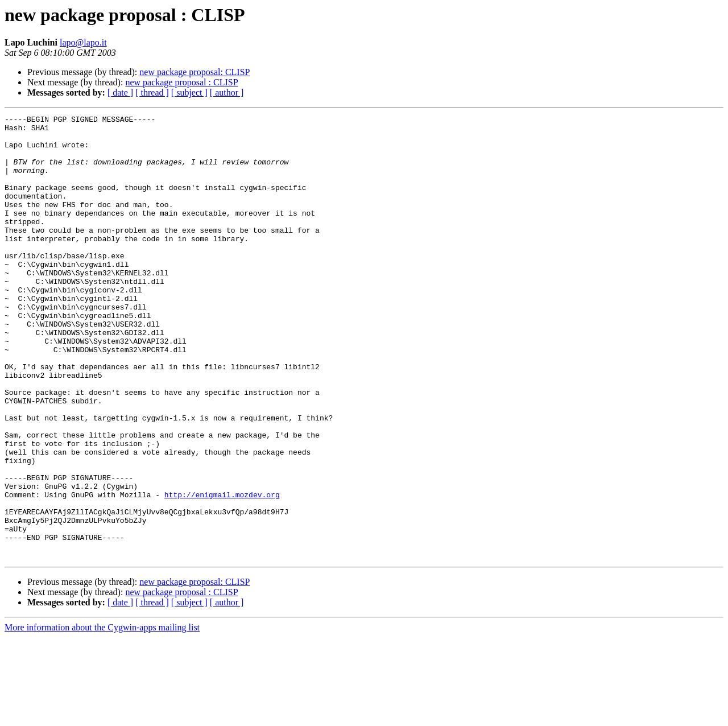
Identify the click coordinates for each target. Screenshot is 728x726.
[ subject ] (189, 92)
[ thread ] (152, 92)
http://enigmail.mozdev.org (222, 571)
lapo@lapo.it (83, 42)
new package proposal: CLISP (195, 72)
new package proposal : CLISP (181, 82)
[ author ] (227, 92)
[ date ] (120, 92)
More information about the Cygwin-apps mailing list (102, 716)
